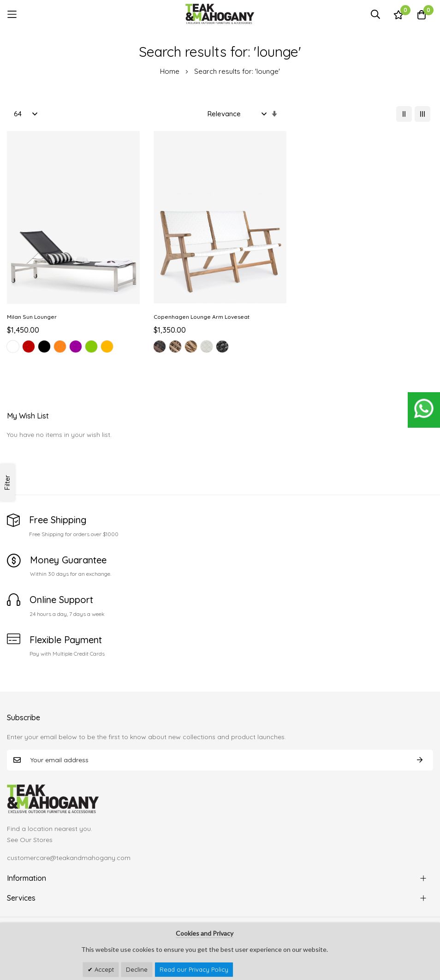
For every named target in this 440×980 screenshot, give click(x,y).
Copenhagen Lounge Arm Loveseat (202, 317)
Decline (137, 969)
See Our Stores (30, 840)
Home (171, 71)
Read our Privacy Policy (194, 969)
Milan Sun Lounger (32, 317)
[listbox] (73, 348)
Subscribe (420, 760)
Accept (103, 969)
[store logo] (220, 14)
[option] (13, 347)
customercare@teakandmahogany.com (69, 858)
